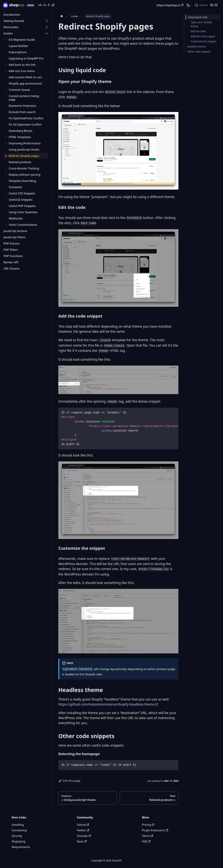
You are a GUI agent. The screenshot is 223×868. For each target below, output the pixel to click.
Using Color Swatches (23, 212)
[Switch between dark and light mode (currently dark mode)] (188, 5)
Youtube (84, 836)
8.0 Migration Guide (22, 40)
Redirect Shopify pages (24, 156)
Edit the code (198, 31)
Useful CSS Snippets (22, 193)
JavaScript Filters (14, 237)
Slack (82, 841)
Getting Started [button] (14, 21)
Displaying (18, 841)
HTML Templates (20, 137)
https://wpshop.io (170, 5)
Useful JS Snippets (21, 200)
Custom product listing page (24, 98)
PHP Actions (11, 243)
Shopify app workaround (25, 83)
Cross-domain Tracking (24, 168)
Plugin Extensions (155, 830)
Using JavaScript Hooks (24, 150)
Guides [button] (8, 33)
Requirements (21, 847)
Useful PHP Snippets (22, 206)
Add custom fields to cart (25, 77)
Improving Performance (25, 143)
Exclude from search (22, 112)
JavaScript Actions (15, 231)
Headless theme (197, 47)
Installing (18, 825)
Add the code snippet (203, 36)
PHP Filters (11, 250)
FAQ (146, 841)
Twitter (83, 830)
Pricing (148, 825)
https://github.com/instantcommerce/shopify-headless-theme (106, 704)
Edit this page (69, 781)
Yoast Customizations (23, 225)
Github (83, 825)
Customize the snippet (204, 41)
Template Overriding (22, 181)
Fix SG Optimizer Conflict (25, 125)
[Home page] (62, 16)
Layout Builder (18, 46)
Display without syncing (25, 175)
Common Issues (19, 90)
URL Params (11, 269)
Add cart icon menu (22, 71)
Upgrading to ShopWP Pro (26, 58)
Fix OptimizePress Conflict (26, 118)
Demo (147, 836)
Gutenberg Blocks (21, 131)
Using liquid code (197, 17)
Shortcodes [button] (11, 27)
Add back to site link (22, 65)
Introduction (12, 15)
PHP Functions (13, 256)
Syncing (17, 836)
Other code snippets (199, 52)
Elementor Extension (22, 106)
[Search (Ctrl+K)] (207, 5)
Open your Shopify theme (201, 24)
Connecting (19, 830)
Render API (11, 262)
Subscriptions (18, 52)
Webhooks (16, 218)
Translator (16, 187)
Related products (20, 162)
